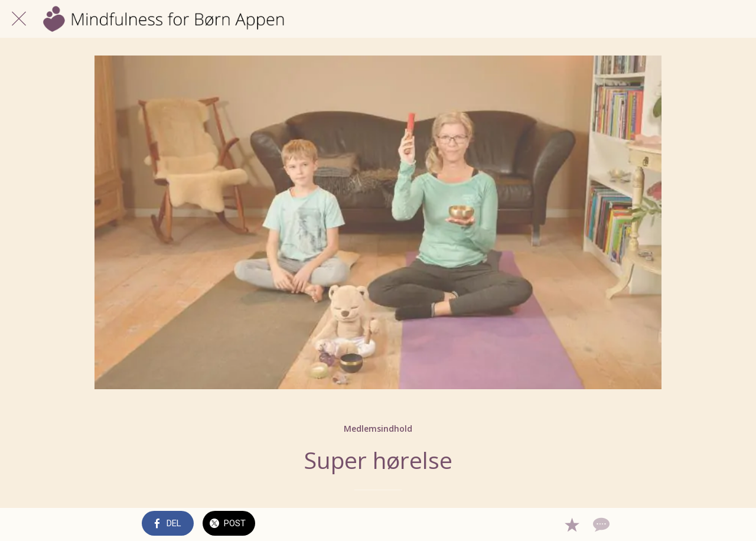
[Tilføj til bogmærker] (572, 524)
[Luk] (19, 19)
